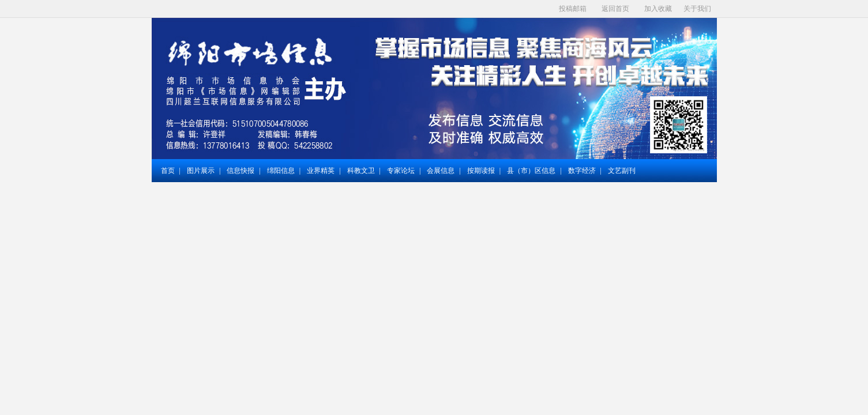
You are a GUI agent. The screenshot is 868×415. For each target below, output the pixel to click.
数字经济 (582, 171)
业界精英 (321, 171)
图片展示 (201, 171)
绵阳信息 (281, 171)
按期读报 (481, 171)
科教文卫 (361, 171)
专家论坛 (401, 171)
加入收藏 (658, 9)
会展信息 (441, 171)
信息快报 (241, 171)
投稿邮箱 (573, 9)
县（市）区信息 (531, 171)
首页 (168, 171)
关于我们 (697, 9)
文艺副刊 (622, 171)
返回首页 (615, 9)
